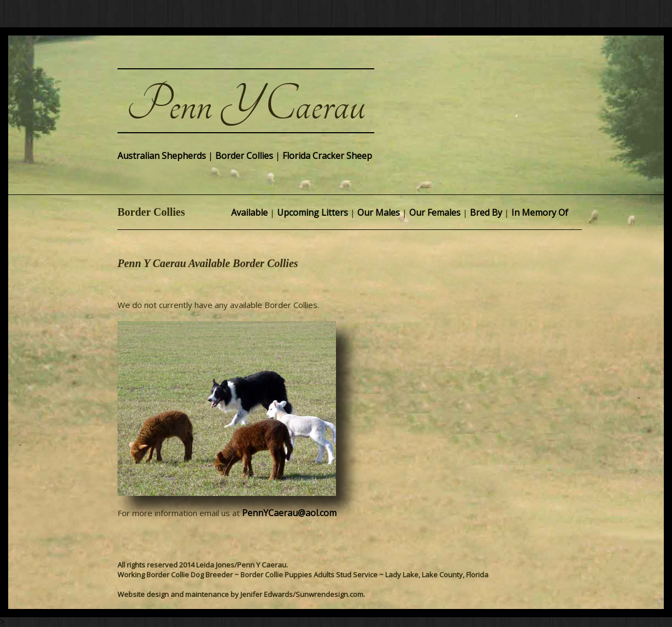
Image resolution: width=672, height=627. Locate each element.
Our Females (435, 212)
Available (249, 212)
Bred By (486, 212)
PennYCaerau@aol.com (289, 513)
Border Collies (244, 156)
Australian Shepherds (162, 156)
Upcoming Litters (313, 212)
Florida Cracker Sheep (327, 156)
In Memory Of (540, 212)
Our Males (379, 212)
